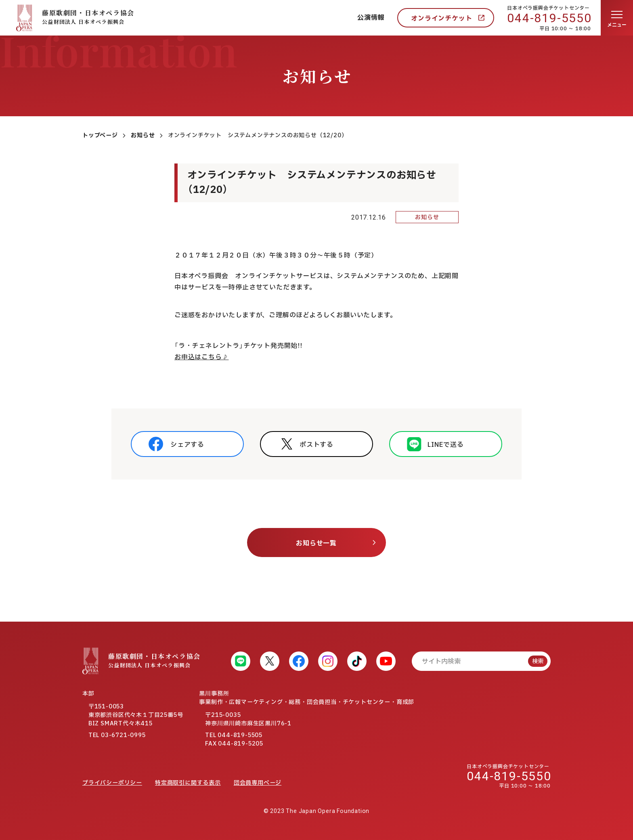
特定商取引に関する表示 (188, 783)
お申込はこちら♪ (201, 357)
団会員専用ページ (258, 783)
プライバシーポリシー (112, 783)
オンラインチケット (441, 19)
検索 (538, 661)
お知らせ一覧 (316, 543)
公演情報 (371, 18)
